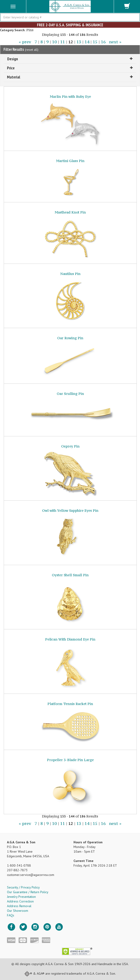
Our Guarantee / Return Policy (28, 892)
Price (70, 68)
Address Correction (20, 901)
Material (70, 77)
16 (103, 42)
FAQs (11, 915)
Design (70, 59)
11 (63, 42)
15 (95, 42)
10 (54, 42)
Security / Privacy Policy (23, 887)
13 (79, 42)
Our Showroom (18, 911)
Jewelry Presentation (21, 897)
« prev (25, 42)
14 (87, 42)
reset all (32, 50)
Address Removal (19, 906)
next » (115, 42)
